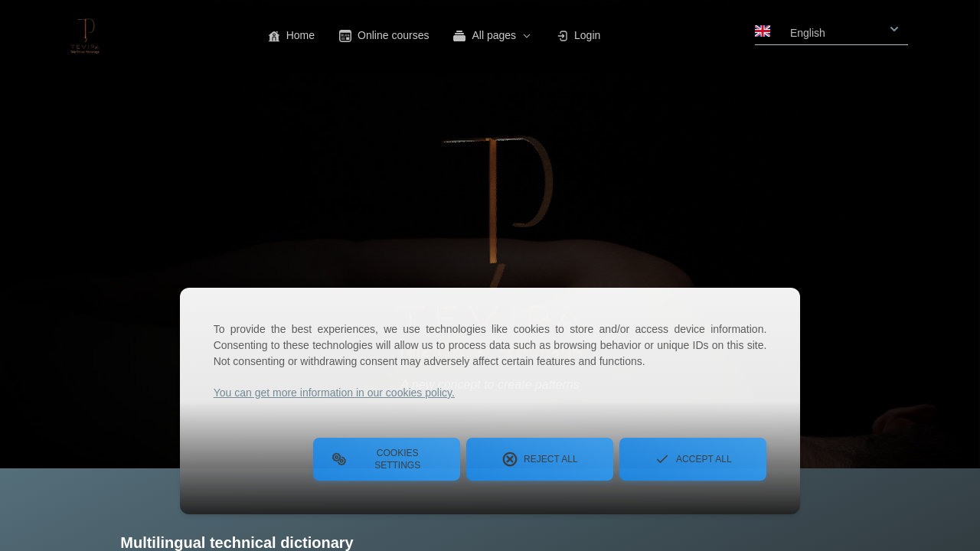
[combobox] (831, 28)
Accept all (693, 459)
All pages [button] (492, 36)
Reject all (540, 459)
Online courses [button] (384, 36)
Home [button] (291, 36)
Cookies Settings (376, 459)
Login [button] (578, 36)
